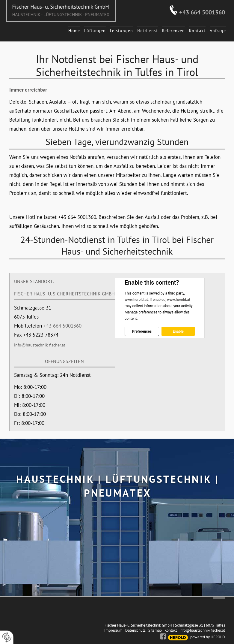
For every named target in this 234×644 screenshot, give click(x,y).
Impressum (113, 630)
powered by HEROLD (208, 637)
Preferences (142, 331)
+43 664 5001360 (202, 12)
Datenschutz (135, 630)
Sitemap (155, 630)
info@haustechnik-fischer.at (40, 345)
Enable (178, 331)
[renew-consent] (7, 637)
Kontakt (171, 630)
